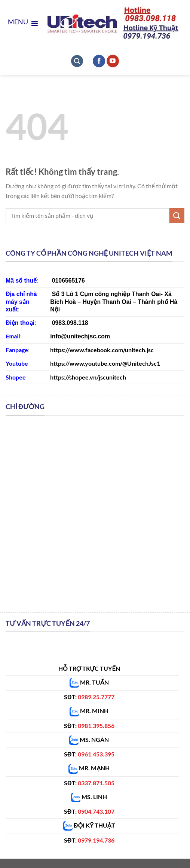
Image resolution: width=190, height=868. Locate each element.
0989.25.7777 (96, 697)
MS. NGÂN (94, 739)
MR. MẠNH (89, 768)
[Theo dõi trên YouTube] (113, 61)
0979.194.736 (96, 840)
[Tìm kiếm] (77, 61)
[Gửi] (177, 215)
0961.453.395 (96, 754)
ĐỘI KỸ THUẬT (89, 825)
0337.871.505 (96, 783)
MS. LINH (89, 797)
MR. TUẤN (89, 682)
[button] (18, 24)
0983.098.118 (70, 323)
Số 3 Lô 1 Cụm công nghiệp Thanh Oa (106, 294)
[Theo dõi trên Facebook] (99, 61)
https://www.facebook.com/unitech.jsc (102, 350)
